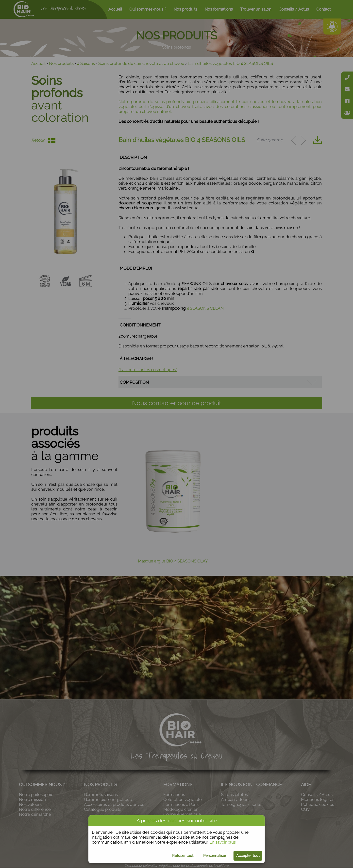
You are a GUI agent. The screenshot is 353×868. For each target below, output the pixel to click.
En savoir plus (223, 842)
